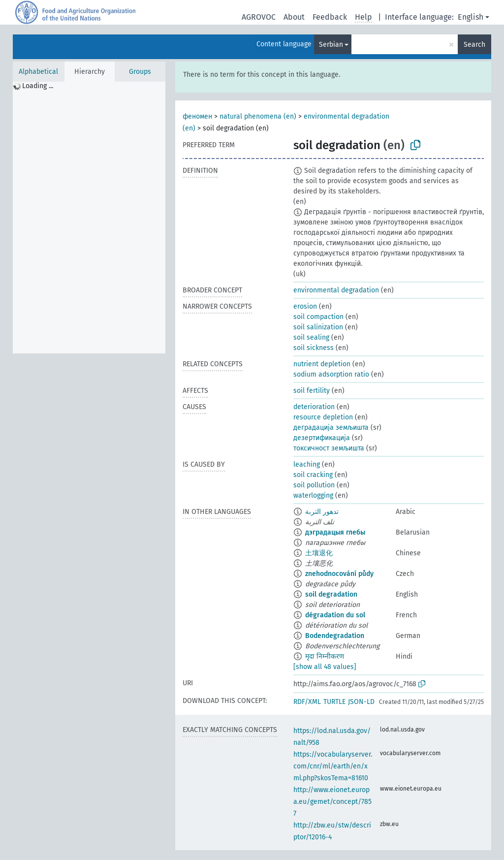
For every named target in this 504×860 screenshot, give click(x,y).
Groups (140, 72)
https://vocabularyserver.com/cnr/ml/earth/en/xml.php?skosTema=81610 (333, 766)
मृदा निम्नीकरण (325, 656)
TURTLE (334, 702)
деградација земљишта (331, 428)
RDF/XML (307, 702)
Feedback (330, 17)
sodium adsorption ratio (331, 374)
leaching (307, 464)
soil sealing (311, 337)
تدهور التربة (322, 512)
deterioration (314, 407)
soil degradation (331, 594)
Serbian (331, 45)
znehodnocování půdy (339, 574)
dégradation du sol (335, 615)
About (294, 17)
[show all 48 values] (325, 667)
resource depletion (323, 417)
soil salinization (318, 327)
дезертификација (322, 438)
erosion (305, 306)
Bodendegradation (335, 636)
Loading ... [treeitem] (38, 86)
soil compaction (318, 317)
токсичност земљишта (329, 448)
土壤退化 (319, 553)
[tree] (89, 218)
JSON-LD (361, 702)
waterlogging (313, 495)
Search (474, 45)
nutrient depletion (322, 364)
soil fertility (312, 391)
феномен (197, 116)
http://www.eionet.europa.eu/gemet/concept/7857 (332, 802)
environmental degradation (336, 290)
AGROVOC (259, 17)
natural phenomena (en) (258, 116)
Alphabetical (38, 72)
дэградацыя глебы (335, 532)
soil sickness (314, 348)
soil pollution (314, 485)
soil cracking (313, 475)
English (471, 17)
